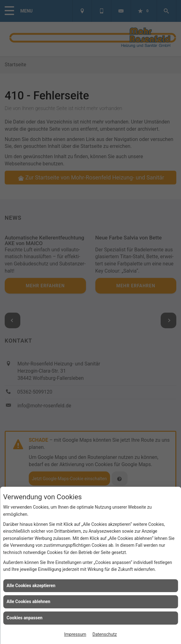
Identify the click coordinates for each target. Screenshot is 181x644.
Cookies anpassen (25, 618)
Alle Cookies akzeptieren (31, 586)
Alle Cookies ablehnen (28, 601)
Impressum (75, 634)
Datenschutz (105, 634)
